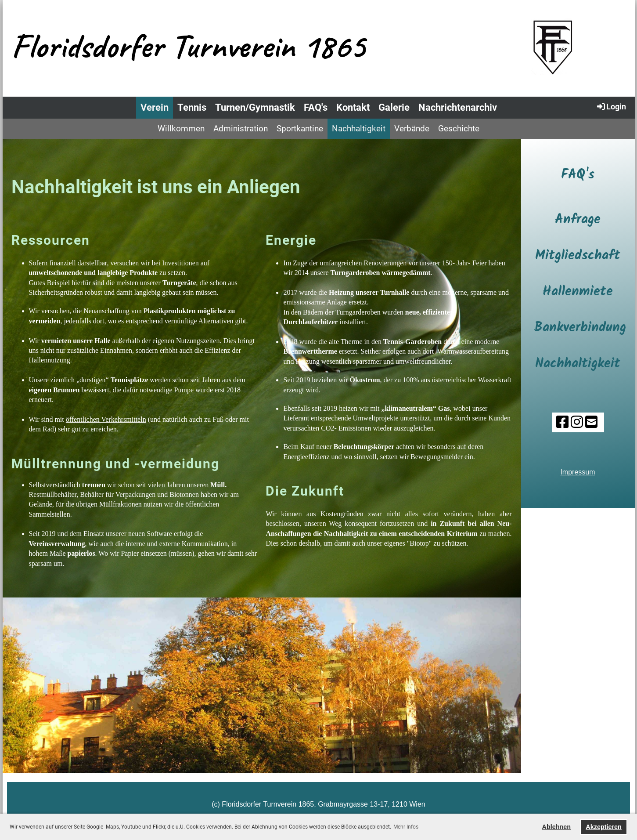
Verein (155, 107)
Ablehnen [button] (557, 827)
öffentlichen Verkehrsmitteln (106, 419)
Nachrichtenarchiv (458, 107)
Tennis (192, 107)
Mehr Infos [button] (406, 827)
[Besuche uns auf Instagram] (576, 422)
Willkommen (181, 129)
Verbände (412, 129)
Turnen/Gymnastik (255, 107)
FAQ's (316, 107)
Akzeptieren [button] (604, 827)
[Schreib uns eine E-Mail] (591, 422)
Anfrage (578, 220)
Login (611, 106)
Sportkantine (300, 129)
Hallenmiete (578, 292)
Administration (241, 129)
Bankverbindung (580, 328)
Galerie (394, 107)
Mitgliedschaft (578, 256)
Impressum (578, 472)
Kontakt (353, 107)
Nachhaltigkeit (359, 129)
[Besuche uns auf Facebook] (562, 422)
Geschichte (459, 129)
